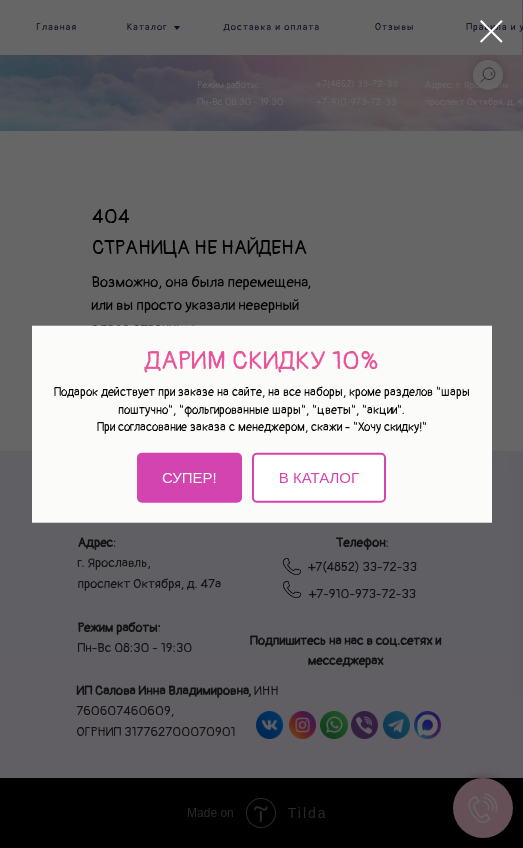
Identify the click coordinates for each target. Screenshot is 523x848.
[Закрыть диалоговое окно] (491, 31)
